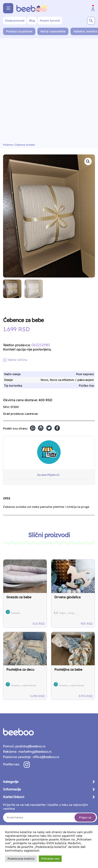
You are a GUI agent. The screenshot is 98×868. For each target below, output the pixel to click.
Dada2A (16, 613)
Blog (32, 21)
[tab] (7, 500)
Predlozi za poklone (19, 31)
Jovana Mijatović (48, 475)
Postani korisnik (50, 21)
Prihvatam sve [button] (50, 859)
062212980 (41, 345)
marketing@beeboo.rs (34, 752)
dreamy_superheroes (24, 685)
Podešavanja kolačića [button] (21, 859)
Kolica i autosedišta (53, 31)
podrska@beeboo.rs (30, 746)
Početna (8, 145)
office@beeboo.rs (45, 757)
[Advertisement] (49, 92)
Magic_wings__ (68, 613)
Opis (7, 498)
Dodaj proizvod (15, 21)
